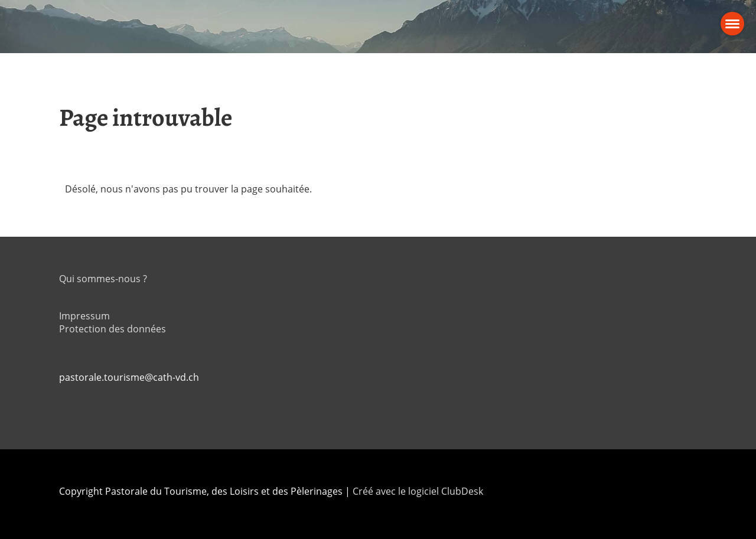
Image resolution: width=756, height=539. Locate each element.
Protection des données (113, 329)
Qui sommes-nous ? (103, 279)
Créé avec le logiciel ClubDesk (418, 491)
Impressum (84, 316)
